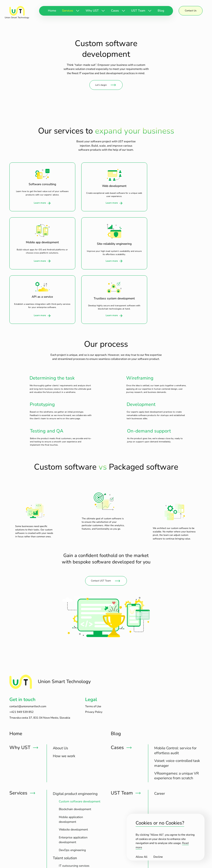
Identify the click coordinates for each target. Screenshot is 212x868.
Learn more (37, 202)
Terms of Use (93, 647)
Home (52, 11)
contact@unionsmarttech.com (28, 647)
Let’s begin (101, 84)
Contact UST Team (101, 521)
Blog (161, 11)
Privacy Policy (94, 653)
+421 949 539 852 (21, 653)
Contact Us (191, 11)
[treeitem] (64, 689)
